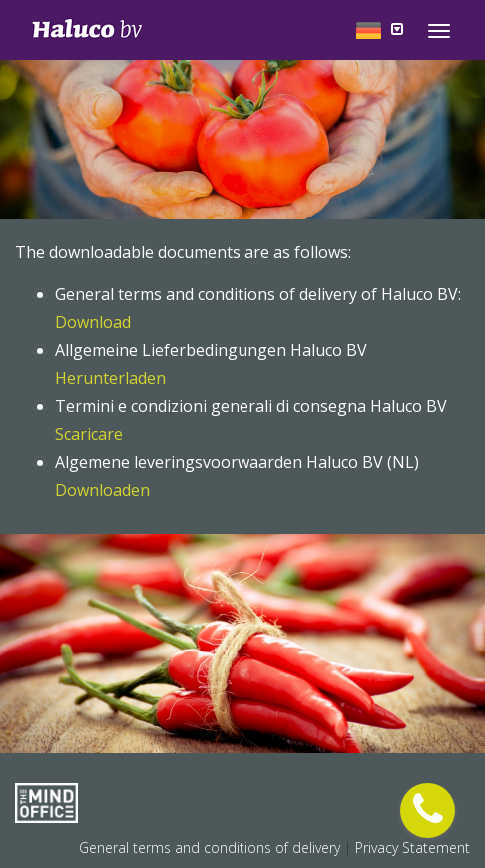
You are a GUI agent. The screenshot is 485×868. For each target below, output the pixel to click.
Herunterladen (110, 378)
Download (93, 322)
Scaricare (89, 434)
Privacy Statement (413, 848)
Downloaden (102, 490)
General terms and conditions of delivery (212, 848)
